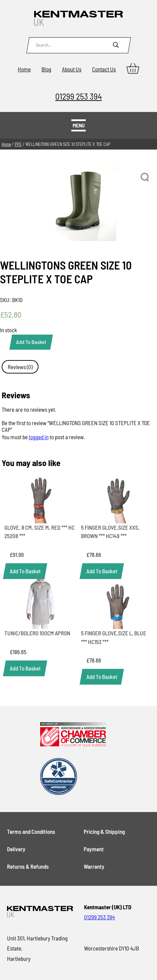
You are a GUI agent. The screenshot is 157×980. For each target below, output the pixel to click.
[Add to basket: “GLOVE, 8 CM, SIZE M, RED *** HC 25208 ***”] (25, 571)
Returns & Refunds (28, 866)
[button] (145, 177)
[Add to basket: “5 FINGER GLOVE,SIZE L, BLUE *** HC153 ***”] (102, 677)
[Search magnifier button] (116, 45)
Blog (46, 69)
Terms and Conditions (31, 831)
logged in (39, 437)
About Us (72, 69)
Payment (94, 849)
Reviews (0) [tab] (20, 367)
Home (24, 69)
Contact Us (104, 69)
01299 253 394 (78, 96)
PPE (18, 144)
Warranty (94, 866)
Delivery (16, 849)
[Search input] (73, 45)
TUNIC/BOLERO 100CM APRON (37, 633)
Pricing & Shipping (104, 831)
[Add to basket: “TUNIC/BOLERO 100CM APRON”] (25, 668)
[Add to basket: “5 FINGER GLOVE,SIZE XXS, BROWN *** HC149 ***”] (102, 571)
